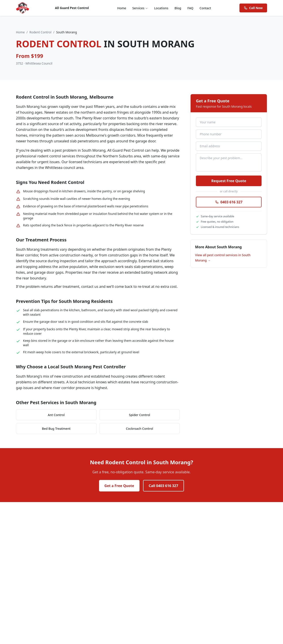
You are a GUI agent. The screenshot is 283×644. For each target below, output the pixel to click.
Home (122, 8)
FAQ (190, 8)
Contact (205, 8)
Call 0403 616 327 (163, 486)
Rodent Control (40, 32)
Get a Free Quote (119, 486)
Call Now (253, 8)
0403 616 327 (229, 202)
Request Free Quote (229, 181)
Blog (178, 8)
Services (140, 8)
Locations (161, 8)
